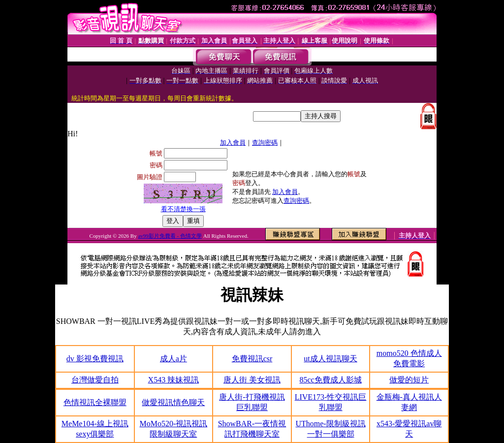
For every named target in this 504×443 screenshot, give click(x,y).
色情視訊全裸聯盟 (95, 402)
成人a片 (173, 359)
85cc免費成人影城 (330, 380)
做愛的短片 (409, 380)
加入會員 (233, 142)
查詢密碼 (265, 142)
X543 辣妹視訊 (174, 380)
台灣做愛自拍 (95, 380)
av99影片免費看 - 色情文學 (170, 236)
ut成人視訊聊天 (330, 359)
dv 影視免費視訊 (95, 359)
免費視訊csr (252, 359)
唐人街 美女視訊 (252, 380)
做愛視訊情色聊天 (173, 402)
